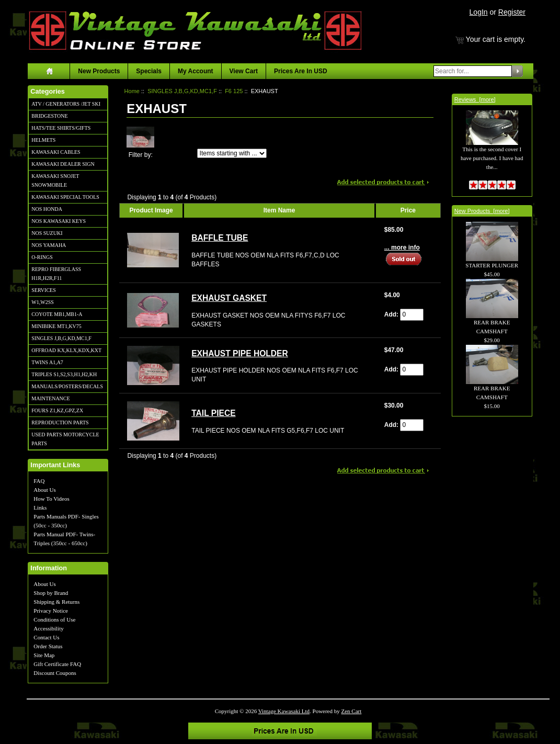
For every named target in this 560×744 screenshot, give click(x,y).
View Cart (244, 71)
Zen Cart (352, 711)
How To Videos (51, 499)
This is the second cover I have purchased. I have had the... (492, 146)
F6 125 (234, 91)
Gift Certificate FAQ (57, 664)
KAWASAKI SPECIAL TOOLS (65, 197)
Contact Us (46, 637)
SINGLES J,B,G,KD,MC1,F (61, 338)
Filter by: (141, 155)
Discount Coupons (55, 673)
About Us (44, 490)
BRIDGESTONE (49, 116)
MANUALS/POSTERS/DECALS (67, 386)
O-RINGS (42, 257)
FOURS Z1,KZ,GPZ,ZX (57, 410)
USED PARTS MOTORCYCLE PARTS (65, 439)
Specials (149, 71)
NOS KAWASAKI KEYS (59, 221)
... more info (402, 247)
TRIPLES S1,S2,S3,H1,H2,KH (64, 374)
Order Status (48, 646)
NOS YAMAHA (49, 245)
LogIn (479, 12)
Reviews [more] (475, 99)
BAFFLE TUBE (220, 238)
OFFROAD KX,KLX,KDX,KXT (66, 350)
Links (40, 508)
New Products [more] (482, 211)
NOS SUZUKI (47, 233)
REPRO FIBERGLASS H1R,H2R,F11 (56, 274)
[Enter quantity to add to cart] (412, 315)
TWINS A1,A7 (47, 362)
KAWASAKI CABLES (56, 152)
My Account (196, 71)
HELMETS (43, 140)
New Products (99, 71)
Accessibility (48, 628)
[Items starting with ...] (232, 153)
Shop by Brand (51, 593)
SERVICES (43, 290)
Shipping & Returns (56, 602)
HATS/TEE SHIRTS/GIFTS (61, 128)
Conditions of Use (54, 619)
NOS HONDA (47, 209)
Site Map (44, 655)
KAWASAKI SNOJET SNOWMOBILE (55, 181)
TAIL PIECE (213, 413)
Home (132, 91)
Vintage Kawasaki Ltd (284, 711)
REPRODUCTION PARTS (60, 422)
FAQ (39, 481)
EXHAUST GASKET (229, 298)
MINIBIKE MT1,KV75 (56, 326)
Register (512, 12)
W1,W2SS (43, 302)
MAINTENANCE (50, 398)
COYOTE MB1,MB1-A (57, 314)
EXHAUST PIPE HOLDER (240, 353)
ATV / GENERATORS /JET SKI (66, 104)
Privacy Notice (51, 611)
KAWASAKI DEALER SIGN (63, 164)
